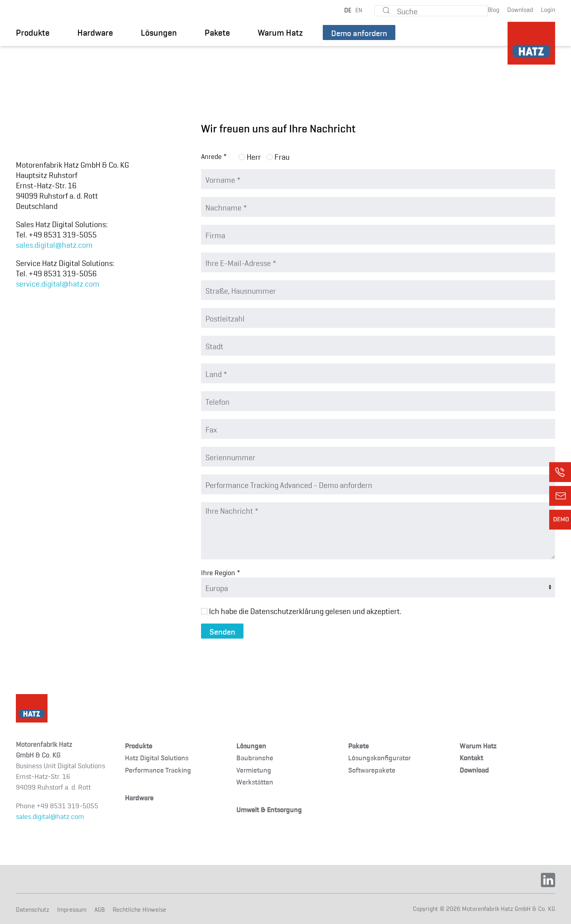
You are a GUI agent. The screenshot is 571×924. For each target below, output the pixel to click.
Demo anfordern (359, 33)
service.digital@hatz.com (58, 283)
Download (520, 9)
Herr (250, 156)
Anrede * (214, 156)
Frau (278, 156)
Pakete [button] (217, 32)
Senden (222, 631)
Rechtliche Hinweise (139, 909)
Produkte (139, 745)
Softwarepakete (372, 770)
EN (359, 10)
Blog (493, 9)
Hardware (95, 32)
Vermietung (254, 770)
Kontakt (471, 757)
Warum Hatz (280, 32)
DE (348, 10)
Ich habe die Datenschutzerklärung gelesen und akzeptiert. (301, 610)
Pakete (358, 745)
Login (548, 9)
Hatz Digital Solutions (157, 757)
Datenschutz (33, 909)
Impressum (72, 909)
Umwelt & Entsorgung (269, 809)
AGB (100, 909)
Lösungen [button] (159, 32)
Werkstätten (255, 781)
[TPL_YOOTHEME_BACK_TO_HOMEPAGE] (531, 43)
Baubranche (255, 757)
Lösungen (251, 745)
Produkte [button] (33, 32)
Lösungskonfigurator (379, 757)
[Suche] (431, 11)
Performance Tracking (158, 770)
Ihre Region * (221, 572)
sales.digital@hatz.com (54, 244)
